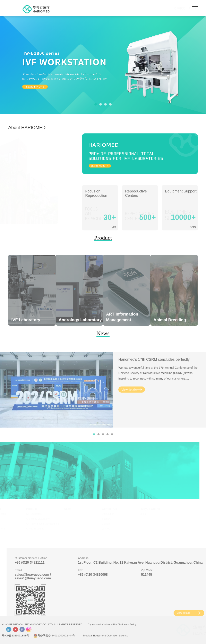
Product (37, 509)
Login (148, 514)
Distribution (114, 514)
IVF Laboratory (40, 514)
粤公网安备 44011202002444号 (46, 636)
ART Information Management (48, 524)
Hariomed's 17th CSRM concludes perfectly (154, 368)
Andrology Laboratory (44, 519)
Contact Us (115, 509)
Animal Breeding (41, 529)
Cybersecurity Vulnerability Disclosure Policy (104, 625)
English (174, 8)
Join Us (112, 529)
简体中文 (159, 8)
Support (112, 519)
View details (129, 397)
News (73, 509)
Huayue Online (155, 509)
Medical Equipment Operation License (98, 636)
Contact (112, 524)
